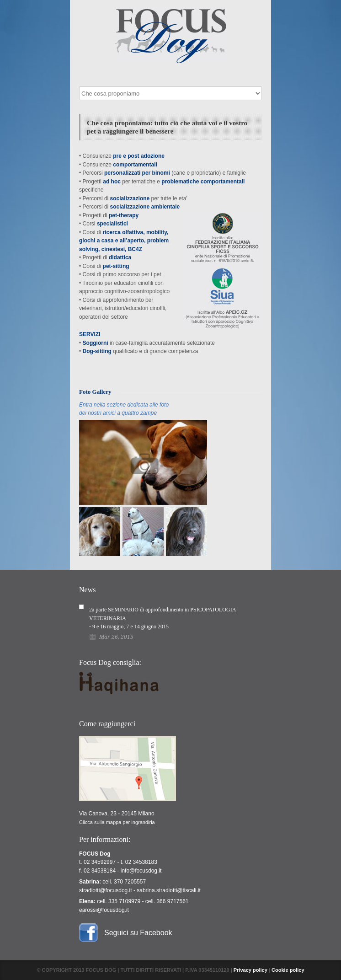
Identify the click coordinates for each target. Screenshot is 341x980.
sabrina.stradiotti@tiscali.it (169, 890)
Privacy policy (250, 970)
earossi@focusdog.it (104, 910)
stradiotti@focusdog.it (106, 890)
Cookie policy (288, 970)
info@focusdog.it (141, 871)
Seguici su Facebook (138, 933)
